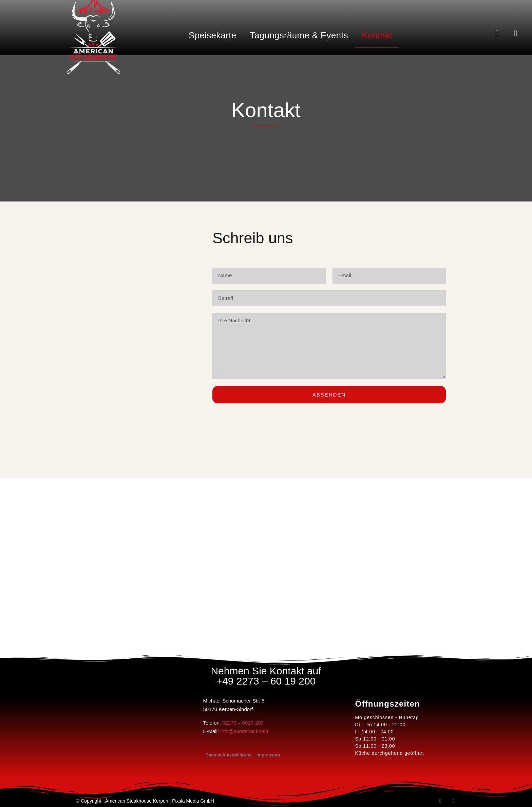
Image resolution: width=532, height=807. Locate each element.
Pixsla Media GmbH (193, 801)
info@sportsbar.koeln (244, 731)
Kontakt (377, 35)
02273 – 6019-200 (243, 723)
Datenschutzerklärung (229, 755)
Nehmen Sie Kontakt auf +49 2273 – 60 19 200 (266, 676)
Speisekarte (213, 35)
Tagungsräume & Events (299, 35)
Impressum (268, 755)
